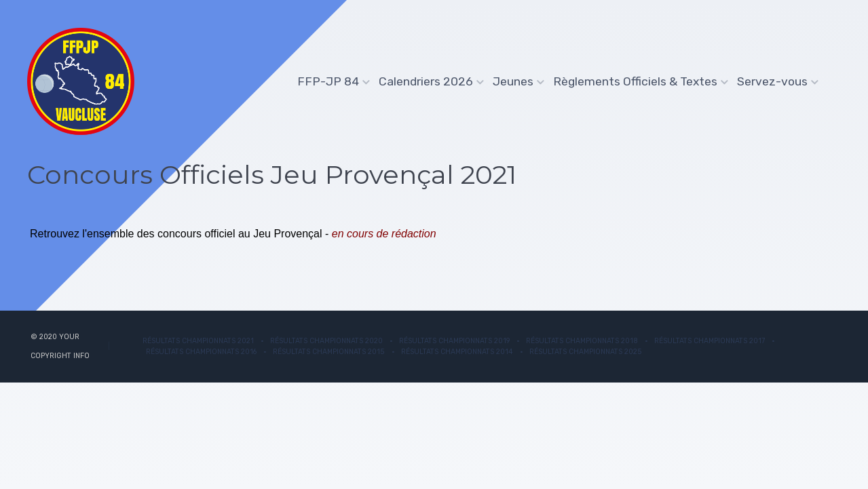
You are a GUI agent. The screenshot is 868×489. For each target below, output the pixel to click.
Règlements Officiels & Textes (637, 81)
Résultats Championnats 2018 (582, 341)
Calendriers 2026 (428, 81)
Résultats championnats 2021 (198, 341)
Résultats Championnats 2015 (329, 352)
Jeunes (515, 81)
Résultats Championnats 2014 (457, 352)
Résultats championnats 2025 (586, 352)
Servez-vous (774, 81)
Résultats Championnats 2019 (454, 341)
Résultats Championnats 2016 (201, 352)
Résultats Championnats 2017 (710, 341)
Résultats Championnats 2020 (326, 341)
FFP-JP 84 (330, 81)
